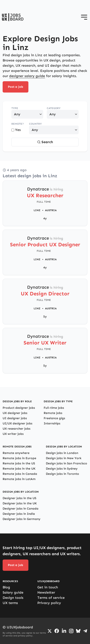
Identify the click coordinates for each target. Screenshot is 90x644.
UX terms (10, 603)
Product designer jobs (19, 408)
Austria (51, 210)
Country (35, 124)
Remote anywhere (16, 453)
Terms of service (51, 598)
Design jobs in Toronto (62, 474)
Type (15, 108)
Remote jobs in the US (19, 463)
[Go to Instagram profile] (71, 631)
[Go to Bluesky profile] (78, 631)
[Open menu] (84, 17)
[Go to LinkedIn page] (64, 631)
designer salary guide (27, 76)
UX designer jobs (15, 413)
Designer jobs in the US (19, 498)
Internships (52, 423)
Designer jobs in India (19, 514)
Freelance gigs (54, 418)
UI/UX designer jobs (17, 423)
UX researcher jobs (16, 429)
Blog (6, 587)
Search (45, 142)
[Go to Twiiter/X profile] (50, 631)
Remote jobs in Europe (19, 458)
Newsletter (46, 592)
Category (54, 108)
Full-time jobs (54, 408)
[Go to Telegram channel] (85, 631)
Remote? (18, 124)
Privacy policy (49, 603)
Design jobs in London (62, 453)
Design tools (13, 598)
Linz (37, 210)
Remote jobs (53, 413)
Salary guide (13, 592)
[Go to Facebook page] (57, 631)
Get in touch (48, 587)
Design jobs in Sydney (62, 469)
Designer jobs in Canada (21, 509)
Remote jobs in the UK (19, 469)
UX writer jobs (13, 434)
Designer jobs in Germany (22, 519)
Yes (16, 130)
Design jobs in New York (64, 458)
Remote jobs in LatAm (19, 479)
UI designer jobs (15, 418)
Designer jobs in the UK (20, 503)
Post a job (16, 87)
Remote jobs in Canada (20, 474)
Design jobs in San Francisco (67, 463)
